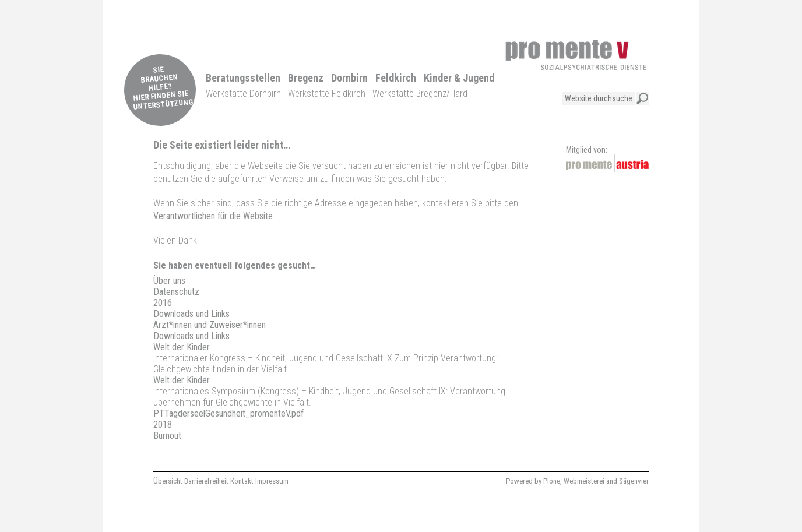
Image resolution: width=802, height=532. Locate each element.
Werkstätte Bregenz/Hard (420, 94)
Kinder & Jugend (459, 78)
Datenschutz (176, 292)
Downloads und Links (191, 314)
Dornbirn (349, 78)
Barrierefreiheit (206, 481)
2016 (163, 303)
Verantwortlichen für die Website (213, 216)
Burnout (167, 436)
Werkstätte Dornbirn (243, 94)
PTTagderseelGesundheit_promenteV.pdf (228, 413)
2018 (163, 424)
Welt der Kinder (182, 347)
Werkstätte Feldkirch (327, 94)
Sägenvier (634, 481)
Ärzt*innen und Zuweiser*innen (210, 325)
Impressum (272, 481)
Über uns (169, 281)
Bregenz (306, 78)
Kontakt (242, 481)
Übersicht (168, 481)
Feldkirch (396, 78)
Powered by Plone (533, 481)
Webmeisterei (584, 481)
